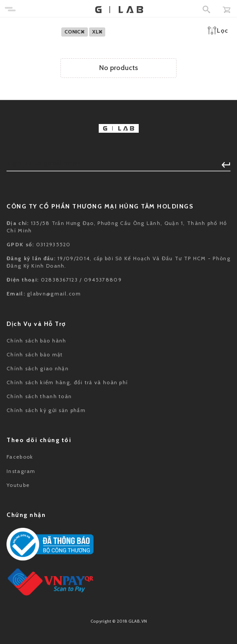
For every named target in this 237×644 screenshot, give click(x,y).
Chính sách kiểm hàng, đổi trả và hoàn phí (67, 382)
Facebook (20, 457)
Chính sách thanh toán (39, 396)
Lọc (218, 30)
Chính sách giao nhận (38, 368)
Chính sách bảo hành (37, 340)
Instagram (21, 471)
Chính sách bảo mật (35, 354)
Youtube (18, 485)
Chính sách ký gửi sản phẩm (46, 410)
